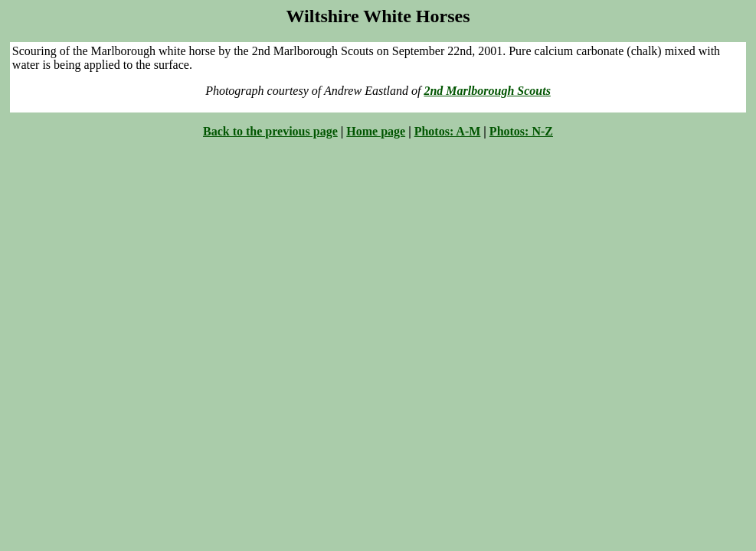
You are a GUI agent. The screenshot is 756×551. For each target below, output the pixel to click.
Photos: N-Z (521, 131)
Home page (376, 131)
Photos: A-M (448, 131)
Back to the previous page (270, 131)
